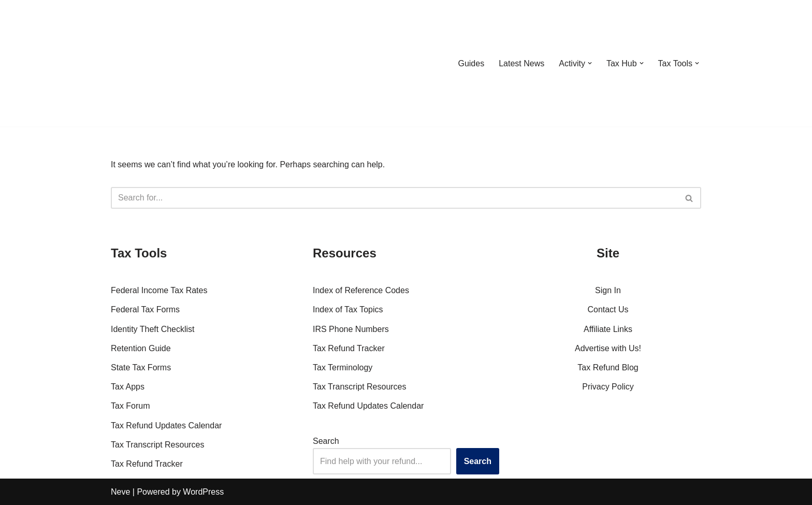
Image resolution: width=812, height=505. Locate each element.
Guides (471, 63)
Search (326, 441)
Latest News (521, 63)
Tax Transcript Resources (158, 445)
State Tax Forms (141, 367)
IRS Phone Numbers (351, 329)
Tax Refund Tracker (147, 464)
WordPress (203, 492)
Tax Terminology (343, 367)
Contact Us (608, 309)
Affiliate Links (608, 329)
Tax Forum (130, 406)
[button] (590, 63)
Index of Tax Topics (348, 309)
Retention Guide (141, 348)
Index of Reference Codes (361, 290)
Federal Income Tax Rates (159, 290)
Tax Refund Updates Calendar (166, 425)
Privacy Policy (608, 387)
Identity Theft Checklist (153, 329)
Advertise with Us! (608, 348)
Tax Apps (128, 387)
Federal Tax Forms (145, 309)
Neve (120, 492)
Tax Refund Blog (608, 367)
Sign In (608, 290)
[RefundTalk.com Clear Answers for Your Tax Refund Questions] (165, 63)
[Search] (394, 198)
